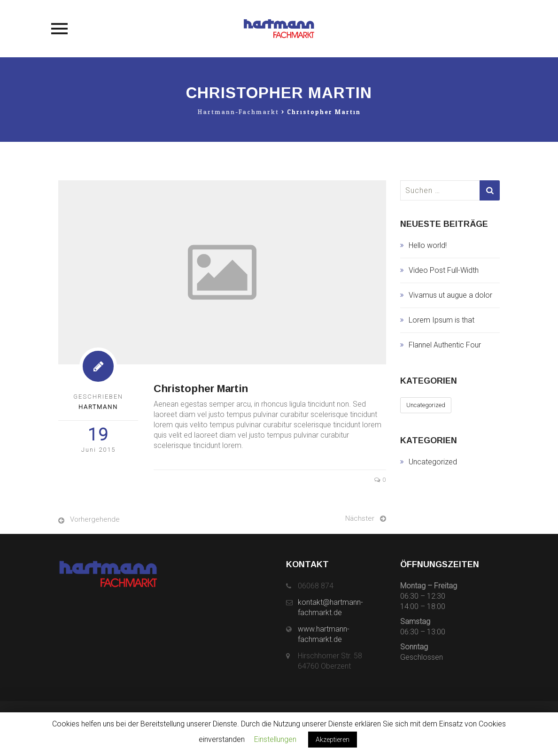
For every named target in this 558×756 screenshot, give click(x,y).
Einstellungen (275, 739)
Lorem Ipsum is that (442, 320)
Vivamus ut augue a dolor (450, 295)
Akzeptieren (333, 740)
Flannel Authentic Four (445, 345)
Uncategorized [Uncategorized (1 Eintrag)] (426, 405)
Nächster (360, 518)
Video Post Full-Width (444, 270)
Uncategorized (433, 462)
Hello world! (428, 245)
